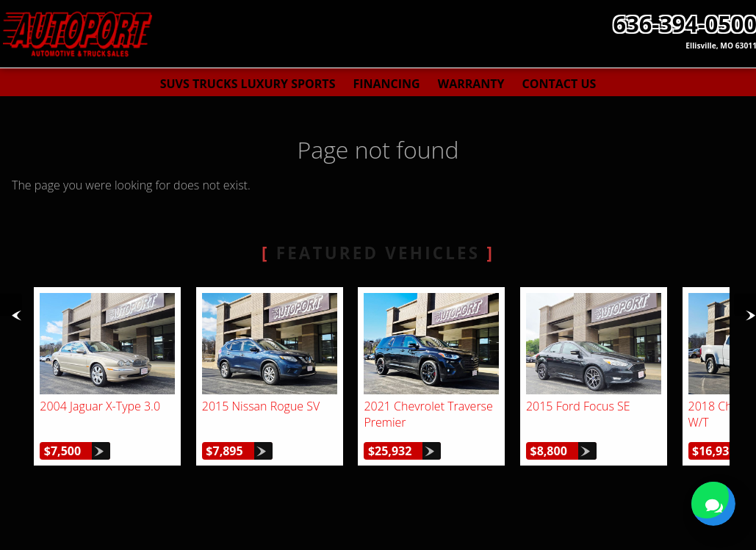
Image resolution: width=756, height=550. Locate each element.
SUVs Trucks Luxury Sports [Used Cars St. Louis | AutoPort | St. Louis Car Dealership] (248, 84)
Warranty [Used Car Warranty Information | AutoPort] (471, 84)
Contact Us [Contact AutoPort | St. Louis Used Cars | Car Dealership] (559, 84)
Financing (386, 84)
